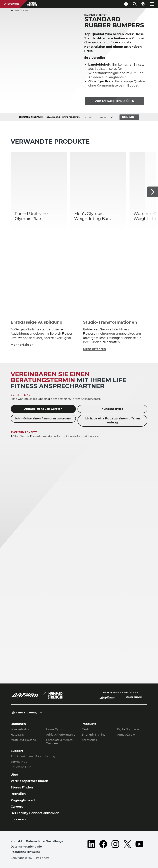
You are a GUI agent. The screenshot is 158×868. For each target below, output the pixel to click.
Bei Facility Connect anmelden (35, 813)
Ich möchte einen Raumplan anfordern (43, 419)
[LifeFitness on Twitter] (127, 847)
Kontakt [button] (16, 841)
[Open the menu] (152, 4)
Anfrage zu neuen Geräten (43, 409)
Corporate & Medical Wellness (60, 742)
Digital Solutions (128, 729)
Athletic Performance (61, 735)
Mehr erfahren (22, 345)
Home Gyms (54, 729)
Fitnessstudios (20, 729)
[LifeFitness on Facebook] (103, 847)
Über (14, 775)
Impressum (20, 819)
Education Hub (21, 767)
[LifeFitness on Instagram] (115, 847)
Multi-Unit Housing (23, 740)
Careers (17, 807)
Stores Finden (22, 787)
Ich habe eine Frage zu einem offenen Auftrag (112, 421)
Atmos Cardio (126, 735)
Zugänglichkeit (23, 800)
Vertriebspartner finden (29, 781)
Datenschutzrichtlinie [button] (26, 847)
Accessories (89, 740)
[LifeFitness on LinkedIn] (91, 847)
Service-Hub (19, 762)
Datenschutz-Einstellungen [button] (46, 841)
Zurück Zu (19, 10)
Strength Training (94, 735)
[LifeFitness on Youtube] (139, 847)
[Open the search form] (135, 4)
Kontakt (129, 117)
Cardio (86, 729)
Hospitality (18, 735)
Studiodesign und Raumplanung (33, 756)
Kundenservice (112, 409)
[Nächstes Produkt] (153, 192)
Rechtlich (18, 794)
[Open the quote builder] (143, 4)
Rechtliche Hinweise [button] (25, 852)
